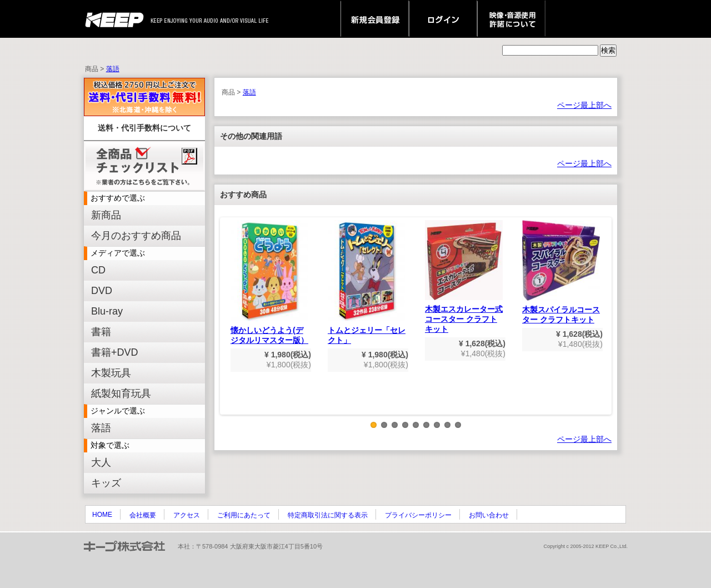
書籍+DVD (115, 352)
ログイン (443, 19)
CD (98, 270)
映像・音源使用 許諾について (511, 19)
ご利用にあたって (244, 515)
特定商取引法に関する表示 (328, 515)
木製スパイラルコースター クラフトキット (561, 272)
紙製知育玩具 (121, 393)
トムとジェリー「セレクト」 (367, 282)
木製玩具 (111, 373)
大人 (101, 462)
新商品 (106, 215)
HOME (102, 515)
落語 (113, 69)
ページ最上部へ (584, 105)
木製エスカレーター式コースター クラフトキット (464, 277)
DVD (102, 291)
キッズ (106, 483)
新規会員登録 (375, 19)
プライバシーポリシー (418, 515)
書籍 (101, 332)
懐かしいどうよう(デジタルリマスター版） (269, 282)
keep (117, 19)
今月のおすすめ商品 (136, 236)
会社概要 (143, 515)
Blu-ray (107, 311)
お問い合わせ (489, 515)
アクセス (187, 515)
